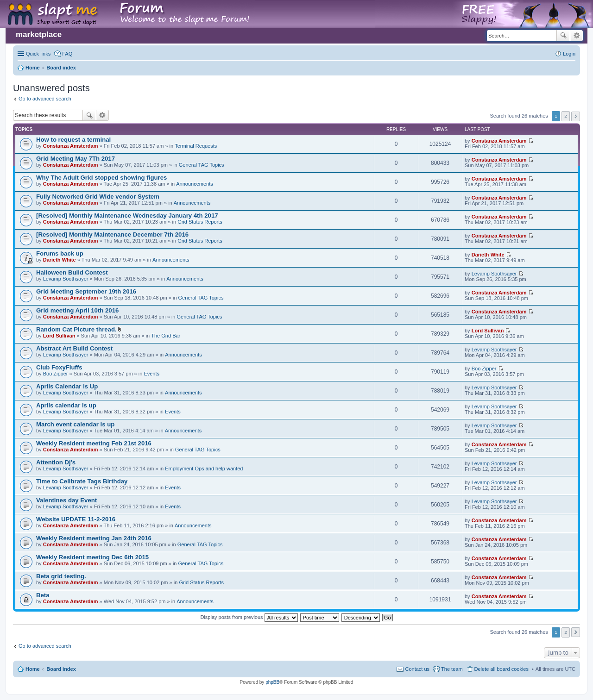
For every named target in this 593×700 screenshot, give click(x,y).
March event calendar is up (75, 424)
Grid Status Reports (200, 222)
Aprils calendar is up (66, 405)
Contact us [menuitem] (417, 669)
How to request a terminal (73, 140)
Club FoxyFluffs (59, 367)
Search (563, 36)
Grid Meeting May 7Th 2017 (76, 159)
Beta (43, 595)
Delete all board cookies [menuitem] (502, 669)
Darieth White (60, 260)
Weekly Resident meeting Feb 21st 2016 (94, 443)
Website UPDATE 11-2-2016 (76, 519)
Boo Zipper (56, 374)
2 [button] (566, 116)
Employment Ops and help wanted (204, 469)
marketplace (39, 34)
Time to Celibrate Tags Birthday (82, 481)
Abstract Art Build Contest (74, 348)
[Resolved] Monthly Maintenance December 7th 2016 (112, 234)
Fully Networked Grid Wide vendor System (98, 197)
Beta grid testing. (61, 576)
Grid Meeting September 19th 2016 (86, 291)
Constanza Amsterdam (71, 146)
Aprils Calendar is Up (67, 386)
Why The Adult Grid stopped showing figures (101, 178)
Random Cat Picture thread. (76, 329)
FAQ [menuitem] (67, 54)
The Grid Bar (166, 336)
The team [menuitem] (452, 669)
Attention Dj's (56, 462)
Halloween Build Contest (72, 272)
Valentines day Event (66, 500)
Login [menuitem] (569, 54)
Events (151, 374)
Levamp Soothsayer (66, 279)
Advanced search (577, 36)
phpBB (272, 682)
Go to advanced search (45, 99)
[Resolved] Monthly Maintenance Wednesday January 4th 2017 (127, 216)
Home (33, 669)
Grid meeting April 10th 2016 (77, 310)
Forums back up (60, 253)
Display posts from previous (249, 617)
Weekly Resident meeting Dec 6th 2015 (92, 557)
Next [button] (576, 116)
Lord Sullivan (59, 336)
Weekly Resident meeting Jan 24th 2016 (94, 538)
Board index (61, 669)
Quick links (38, 54)
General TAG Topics (202, 165)
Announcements (195, 184)
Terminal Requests (196, 146)
